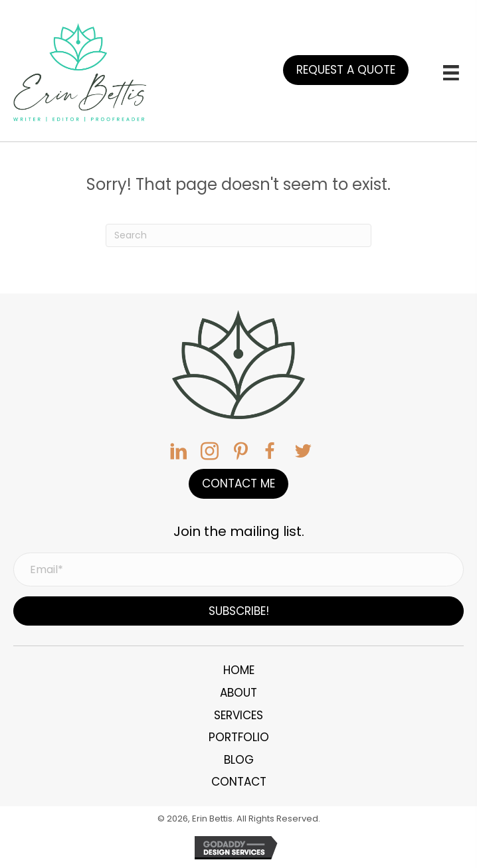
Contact (239, 782)
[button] (346, 70)
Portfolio (239, 737)
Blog (239, 760)
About (238, 693)
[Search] (238, 235)
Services (238, 715)
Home (239, 670)
